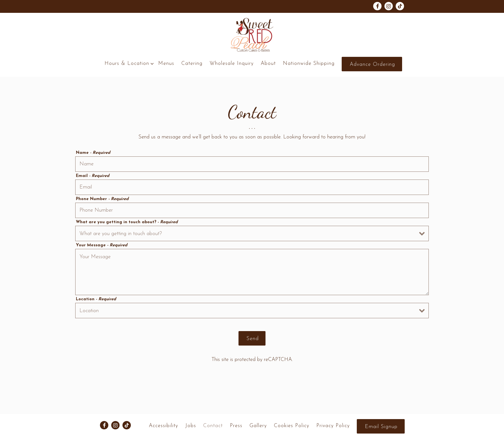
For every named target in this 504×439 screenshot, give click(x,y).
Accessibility (163, 426)
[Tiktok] (400, 6)
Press (236, 426)
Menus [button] (166, 64)
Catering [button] (192, 64)
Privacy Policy (333, 426)
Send (253, 339)
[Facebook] (377, 6)
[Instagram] (389, 6)
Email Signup (381, 427)
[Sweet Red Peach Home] (252, 35)
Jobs (191, 426)
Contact (213, 426)
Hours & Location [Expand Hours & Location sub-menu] (128, 63)
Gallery (258, 426)
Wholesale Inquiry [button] (232, 64)
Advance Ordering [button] (372, 65)
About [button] (268, 64)
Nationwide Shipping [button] (309, 64)
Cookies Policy (292, 426)
